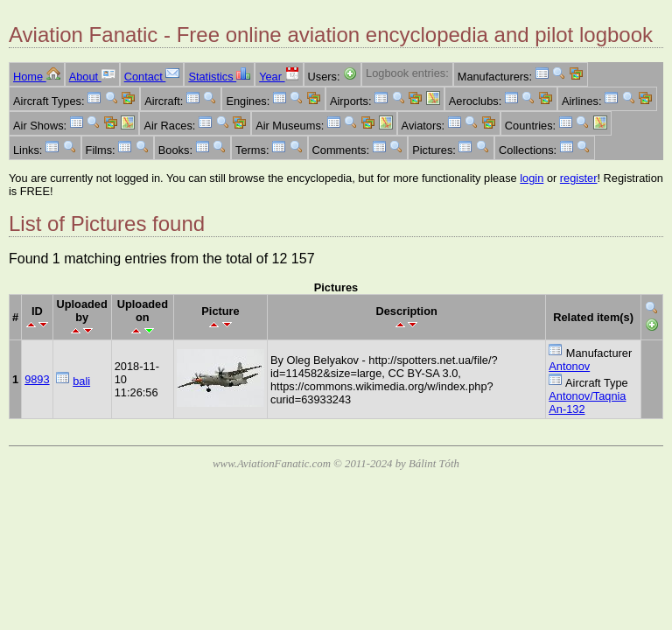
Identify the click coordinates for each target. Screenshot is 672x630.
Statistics (219, 77)
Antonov (569, 366)
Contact (152, 77)
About (92, 77)
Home (37, 77)
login (532, 178)
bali (81, 381)
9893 (37, 379)
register (579, 178)
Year (279, 77)
